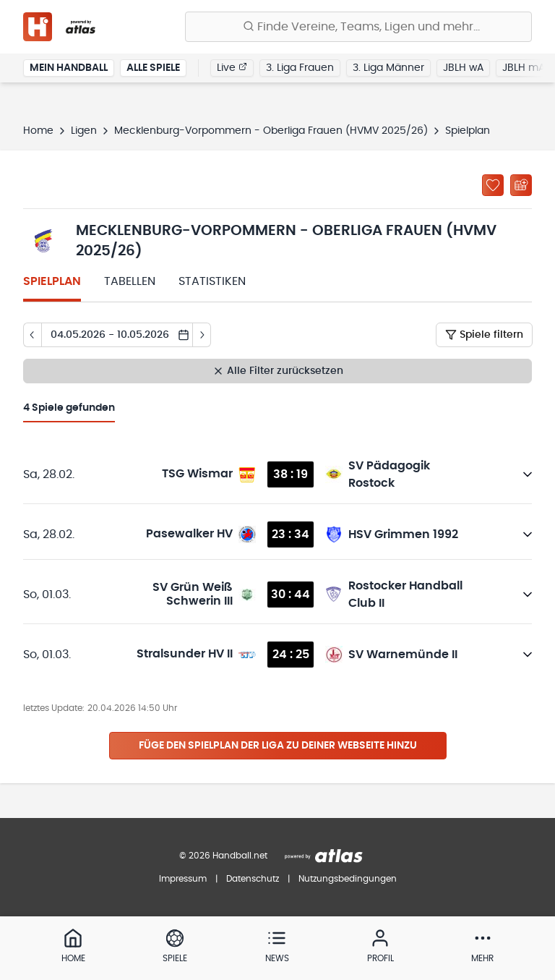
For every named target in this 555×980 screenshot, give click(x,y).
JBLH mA (524, 68)
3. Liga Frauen (300, 68)
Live (232, 67)
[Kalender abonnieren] (521, 185)
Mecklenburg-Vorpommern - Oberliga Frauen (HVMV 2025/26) (271, 131)
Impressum (183, 879)
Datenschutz (253, 879)
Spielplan (52, 281)
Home (38, 131)
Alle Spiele (153, 68)
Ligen (84, 131)
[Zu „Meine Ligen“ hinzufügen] (493, 185)
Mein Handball (69, 68)
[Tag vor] (202, 335)
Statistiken (212, 281)
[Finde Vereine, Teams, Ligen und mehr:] (358, 27)
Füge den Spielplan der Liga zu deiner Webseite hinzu (278, 746)
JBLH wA (463, 68)
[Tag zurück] (32, 335)
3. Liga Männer (388, 68)
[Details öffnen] (528, 474)
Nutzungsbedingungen (348, 879)
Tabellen (130, 281)
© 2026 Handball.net (223, 856)
